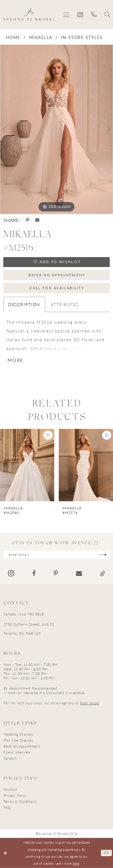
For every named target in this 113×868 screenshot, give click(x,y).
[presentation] (27, 465)
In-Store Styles (82, 37)
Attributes (65, 304)
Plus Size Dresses (19, 740)
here (76, 863)
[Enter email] (57, 555)
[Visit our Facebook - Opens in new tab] (34, 573)
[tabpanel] (56, 129)
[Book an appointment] (80, 14)
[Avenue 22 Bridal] (29, 14)
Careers (10, 758)
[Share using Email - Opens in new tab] (37, 220)
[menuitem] (66, 15)
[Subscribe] (103, 555)
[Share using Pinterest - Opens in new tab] (28, 220)
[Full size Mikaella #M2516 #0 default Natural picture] (56, 129)
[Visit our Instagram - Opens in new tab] (11, 573)
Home (13, 37)
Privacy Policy (15, 795)
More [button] (16, 360)
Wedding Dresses (18, 734)
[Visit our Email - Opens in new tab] (79, 573)
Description (24, 304)
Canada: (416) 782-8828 (24, 614)
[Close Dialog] (5, 853)
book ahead (90, 703)
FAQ (7, 807)
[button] (66, 15)
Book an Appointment (57, 275)
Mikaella (41, 37)
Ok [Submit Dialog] (107, 853)
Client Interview (17, 752)
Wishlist (10, 789)
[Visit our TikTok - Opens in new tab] (103, 573)
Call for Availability (57, 288)
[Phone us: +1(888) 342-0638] (94, 14)
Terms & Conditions (20, 801)
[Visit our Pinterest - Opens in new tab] (56, 573)
